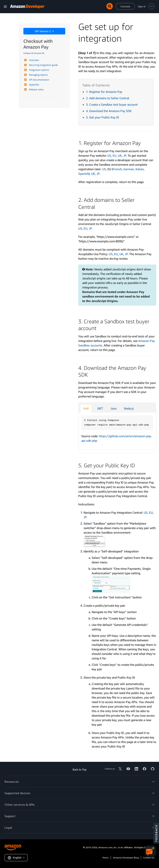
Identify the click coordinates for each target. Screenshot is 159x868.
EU (85, 228)
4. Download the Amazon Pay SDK (109, 111)
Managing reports (38, 75)
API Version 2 (43, 31)
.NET (100, 408)
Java (113, 408)
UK (120, 156)
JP (125, 156)
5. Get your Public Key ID (103, 117)
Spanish (83, 174)
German (129, 169)
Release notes (36, 90)
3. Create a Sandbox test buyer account (112, 104)
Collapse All (28, 53)
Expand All (40, 53)
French (117, 169)
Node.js (129, 408)
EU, (115, 156)
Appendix (34, 85)
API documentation (39, 80)
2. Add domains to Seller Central (108, 98)
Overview (33, 60)
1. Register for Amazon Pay (104, 92)
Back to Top (79, 769)
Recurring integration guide (43, 65)
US (109, 156)
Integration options (39, 70)
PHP (86, 409)
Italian (140, 169)
